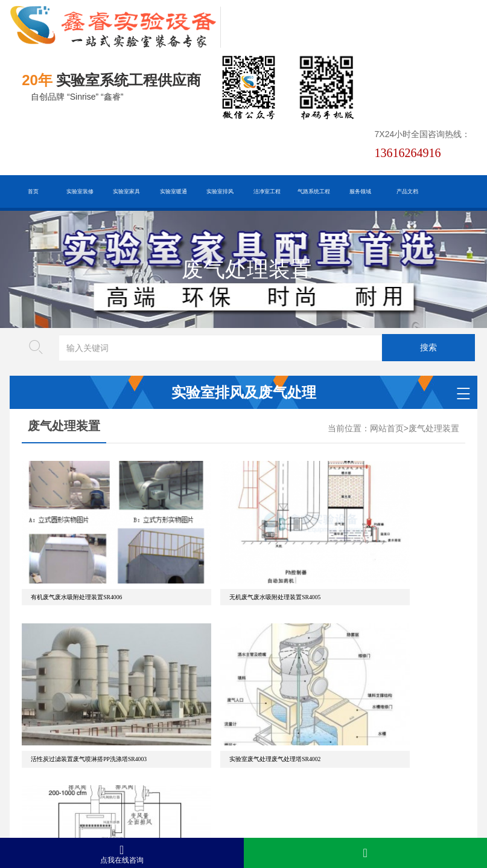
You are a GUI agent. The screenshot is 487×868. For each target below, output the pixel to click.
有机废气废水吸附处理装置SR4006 (76, 555)
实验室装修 (80, 191)
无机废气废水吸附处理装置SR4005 (227, 555)
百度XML (107, 776)
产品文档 (407, 191)
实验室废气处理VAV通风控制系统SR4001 (236, 674)
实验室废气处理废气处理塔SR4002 (76, 674)
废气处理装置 (434, 429)
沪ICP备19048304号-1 (180, 813)
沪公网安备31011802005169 (151, 795)
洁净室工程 (267, 191)
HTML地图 (157, 776)
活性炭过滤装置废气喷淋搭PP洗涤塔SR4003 (390, 555)
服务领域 (360, 191)
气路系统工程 (314, 191)
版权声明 (252, 776)
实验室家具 (126, 191)
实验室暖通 (173, 191)
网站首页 (387, 429)
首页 (33, 191)
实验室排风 (220, 191)
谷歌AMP (206, 776)
